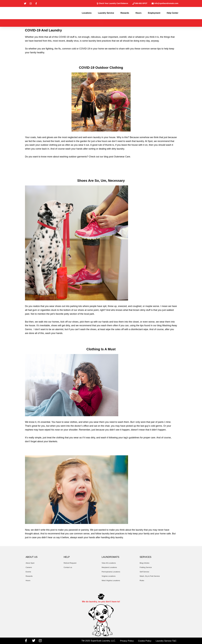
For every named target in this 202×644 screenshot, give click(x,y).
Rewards (125, 13)
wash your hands (74, 150)
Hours (138, 13)
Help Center (172, 13)
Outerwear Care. (122, 158)
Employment (154, 13)
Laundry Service (106, 13)
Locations (87, 13)
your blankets (51, 442)
